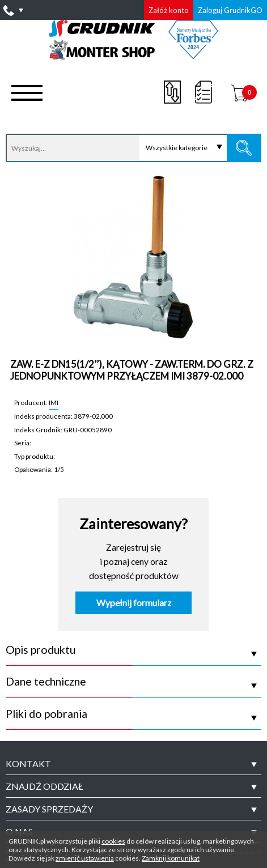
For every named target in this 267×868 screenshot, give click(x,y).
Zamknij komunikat (171, 858)
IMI (54, 402)
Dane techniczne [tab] (46, 682)
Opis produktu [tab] (41, 650)
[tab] (133, 764)
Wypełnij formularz (134, 603)
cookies (113, 841)
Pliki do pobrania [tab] (46, 714)
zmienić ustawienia (85, 858)
